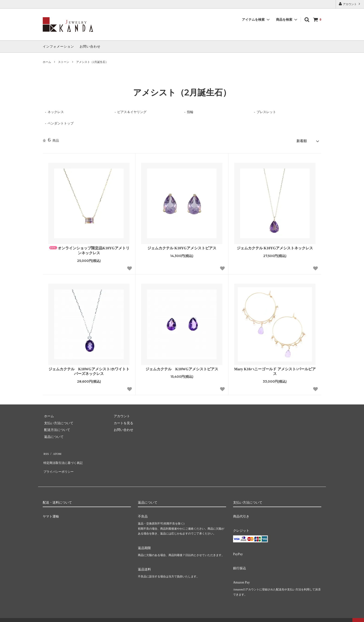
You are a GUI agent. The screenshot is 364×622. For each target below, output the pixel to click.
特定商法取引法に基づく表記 (64, 458)
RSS (46, 452)
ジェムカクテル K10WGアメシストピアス (182, 368)
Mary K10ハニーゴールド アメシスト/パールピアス (275, 370)
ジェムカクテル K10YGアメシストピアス (182, 247)
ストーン (64, 62)
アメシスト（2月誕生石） (92, 62)
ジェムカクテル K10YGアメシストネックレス (275, 247)
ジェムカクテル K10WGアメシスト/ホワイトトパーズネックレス (89, 370)
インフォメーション (58, 47)
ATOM (55, 452)
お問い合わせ (90, 47)
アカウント (350, 4)
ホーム (47, 62)
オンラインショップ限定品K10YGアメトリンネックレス (89, 249)
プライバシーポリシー (59, 465)
